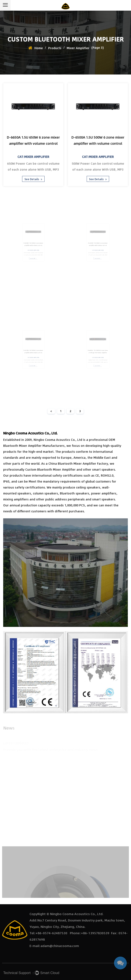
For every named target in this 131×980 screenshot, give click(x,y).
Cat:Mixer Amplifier (33, 155)
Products (55, 48)
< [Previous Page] (51, 411)
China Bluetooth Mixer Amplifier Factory (78, 463)
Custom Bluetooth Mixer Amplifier (50, 469)
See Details (33, 176)
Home (39, 48)
